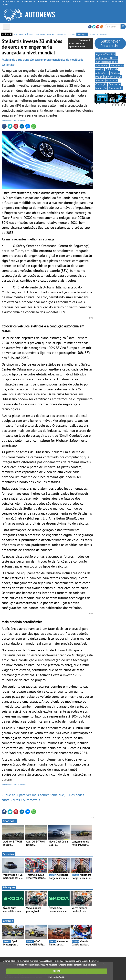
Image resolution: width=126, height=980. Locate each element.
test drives (40, 34)
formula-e (62, 34)
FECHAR (57, 971)
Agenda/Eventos (105, 54)
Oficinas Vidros (113, 77)
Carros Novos (46, 961)
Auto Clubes (82, 961)
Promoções (70, 961)
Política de (57, 977)
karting (72, 34)
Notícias (15, 961)
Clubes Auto (116, 88)
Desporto (9, 854)
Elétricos (25, 961)
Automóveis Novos (107, 58)
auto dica (94, 34)
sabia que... (82, 34)
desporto (51, 34)
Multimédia (58, 961)
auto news (18, 34)
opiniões (104, 34)
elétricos (29, 34)
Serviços (34, 961)
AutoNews (9, 821)
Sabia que (9, 887)
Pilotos (100, 80)
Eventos (8, 921)
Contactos (94, 961)
